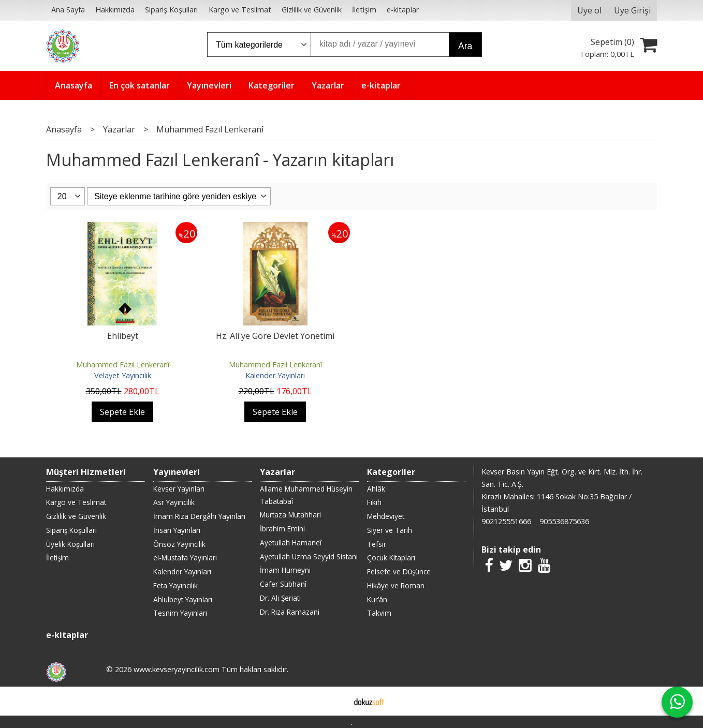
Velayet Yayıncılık (123, 375)
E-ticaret (335, 701)
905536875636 (564, 521)
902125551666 (506, 521)
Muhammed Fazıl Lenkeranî (123, 365)
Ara (465, 46)
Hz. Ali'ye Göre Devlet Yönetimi (275, 336)
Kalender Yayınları (275, 375)
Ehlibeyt (123, 336)
